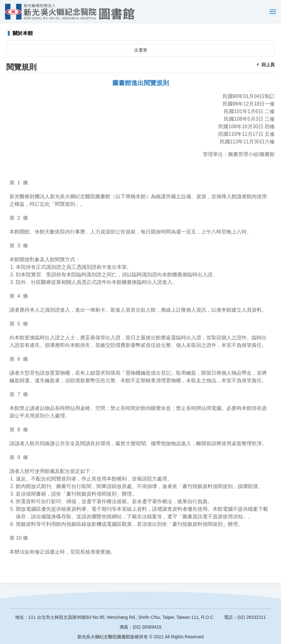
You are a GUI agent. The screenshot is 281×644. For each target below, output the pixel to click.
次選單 (141, 50)
